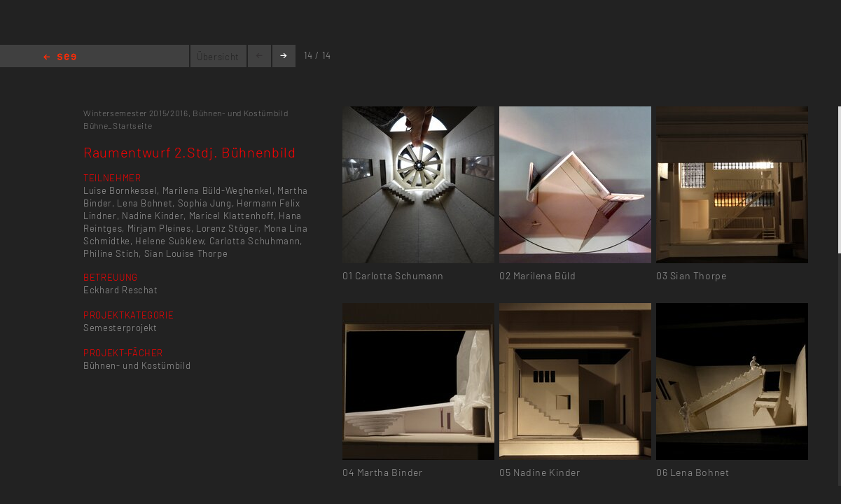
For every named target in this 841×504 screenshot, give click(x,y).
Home (60, 58)
